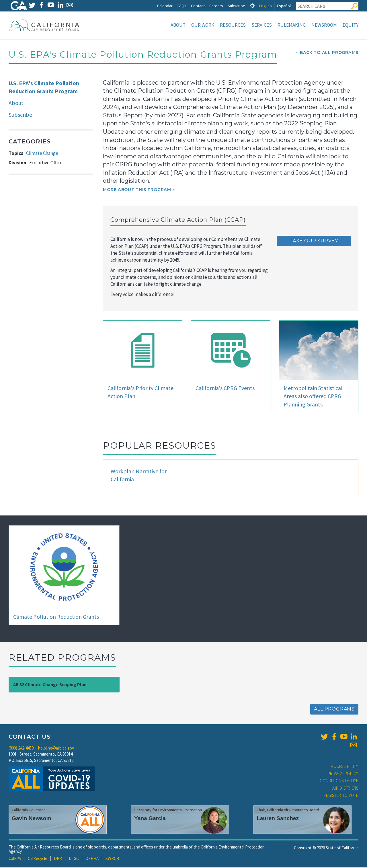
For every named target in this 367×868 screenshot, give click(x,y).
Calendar (165, 6)
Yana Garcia (150, 819)
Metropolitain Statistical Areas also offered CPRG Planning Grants (313, 397)
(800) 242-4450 (21, 749)
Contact (198, 6)
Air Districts (345, 789)
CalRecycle (38, 859)
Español (284, 6)
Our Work (203, 25)
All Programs (334, 710)
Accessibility (345, 767)
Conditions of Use (339, 781)
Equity (351, 25)
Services (262, 25)
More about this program (137, 190)
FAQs (182, 6)
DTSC (74, 859)
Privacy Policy (343, 774)
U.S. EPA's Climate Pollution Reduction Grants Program (44, 88)
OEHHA (92, 859)
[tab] (252, 6)
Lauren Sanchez (278, 819)
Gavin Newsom (32, 819)
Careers (216, 6)
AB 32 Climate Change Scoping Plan (50, 685)
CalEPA (15, 859)
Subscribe (236, 6)
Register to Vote (341, 796)
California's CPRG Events (225, 389)
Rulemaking (292, 25)
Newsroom (324, 25)
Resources (233, 25)
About (178, 25)
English (265, 6)
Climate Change (42, 154)
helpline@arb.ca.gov (56, 749)
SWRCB (112, 859)
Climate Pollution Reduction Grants (56, 617)
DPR (58, 859)
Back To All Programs (329, 53)
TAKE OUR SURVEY (314, 241)
